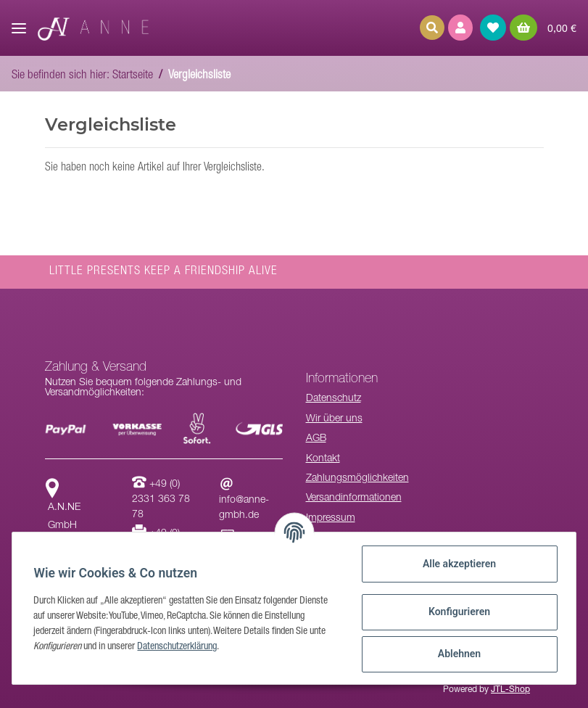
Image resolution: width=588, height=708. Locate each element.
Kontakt (323, 459)
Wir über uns (334, 419)
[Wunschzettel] (493, 28)
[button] (460, 28)
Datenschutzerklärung (179, 647)
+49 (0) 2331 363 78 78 (161, 500)
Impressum (331, 519)
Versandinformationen (354, 498)
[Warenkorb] (543, 28)
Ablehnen (457, 654)
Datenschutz (334, 399)
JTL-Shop (510, 690)
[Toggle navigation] (19, 22)
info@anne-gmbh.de (244, 501)
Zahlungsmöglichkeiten (357, 479)
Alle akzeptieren (457, 564)
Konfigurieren (457, 612)
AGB (316, 439)
